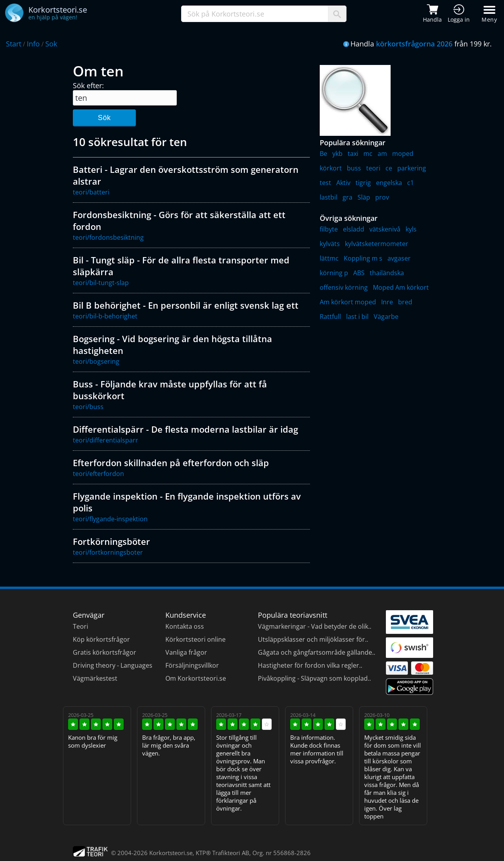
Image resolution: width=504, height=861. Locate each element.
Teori (81, 626)
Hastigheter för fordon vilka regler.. (310, 665)
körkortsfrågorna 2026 (414, 44)
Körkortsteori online (195, 639)
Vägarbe (386, 317)
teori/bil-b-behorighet (105, 316)
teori (373, 168)
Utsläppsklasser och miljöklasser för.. (313, 639)
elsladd (354, 229)
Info (33, 44)
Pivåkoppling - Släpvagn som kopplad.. (314, 678)
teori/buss (88, 407)
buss (354, 168)
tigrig (363, 183)
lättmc (329, 258)
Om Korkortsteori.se (196, 678)
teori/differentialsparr (106, 440)
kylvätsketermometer (377, 244)
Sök (104, 118)
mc (368, 154)
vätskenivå (385, 229)
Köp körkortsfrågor (101, 639)
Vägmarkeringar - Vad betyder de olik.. (315, 626)
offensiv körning (344, 287)
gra (347, 197)
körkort (331, 168)
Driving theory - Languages (113, 665)
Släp (364, 197)
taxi (353, 154)
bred (405, 302)
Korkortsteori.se (171, 853)
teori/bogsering (96, 361)
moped (403, 154)
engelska (389, 183)
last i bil (357, 317)
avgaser (399, 258)
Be (323, 154)
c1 (410, 183)
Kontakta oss (185, 626)
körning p (334, 273)
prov (382, 197)
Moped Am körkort (401, 287)
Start (14, 44)
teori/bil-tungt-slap (101, 283)
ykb (337, 154)
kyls (411, 229)
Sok (51, 44)
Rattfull (330, 317)
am (382, 154)
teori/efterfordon (98, 474)
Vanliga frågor (186, 652)
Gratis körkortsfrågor (105, 652)
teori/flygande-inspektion (110, 519)
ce (389, 168)
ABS (359, 273)
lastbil (329, 197)
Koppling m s (363, 258)
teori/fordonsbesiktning (108, 237)
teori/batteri (91, 192)
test (325, 183)
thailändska (387, 273)
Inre (387, 302)
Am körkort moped (348, 302)
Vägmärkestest (95, 678)
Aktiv (343, 183)
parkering (412, 168)
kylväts (330, 244)
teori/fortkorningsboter (108, 552)
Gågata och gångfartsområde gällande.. (317, 652)
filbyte (329, 229)
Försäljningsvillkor (192, 665)
